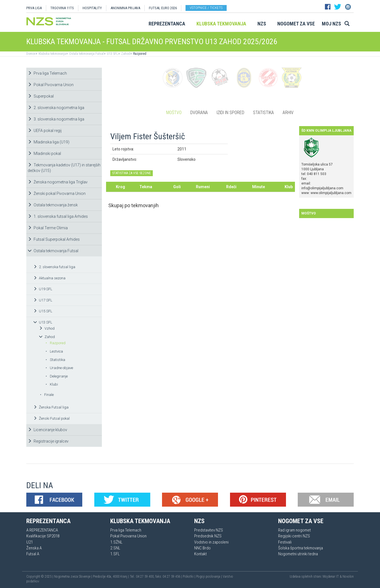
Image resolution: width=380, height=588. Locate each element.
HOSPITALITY (92, 8)
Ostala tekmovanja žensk (53, 205)
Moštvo (174, 113)
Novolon (348, 577)
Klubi (52, 384)
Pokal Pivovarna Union (51, 85)
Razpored (139, 54)
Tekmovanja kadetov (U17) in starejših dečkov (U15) (64, 168)
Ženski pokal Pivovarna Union (57, 193)
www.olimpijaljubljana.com (331, 193)
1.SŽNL (116, 542)
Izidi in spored (230, 113)
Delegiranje (57, 376)
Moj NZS (331, 24)
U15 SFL (43, 311)
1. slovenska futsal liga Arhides (58, 216)
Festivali (285, 542)
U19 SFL (43, 289)
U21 (30, 542)
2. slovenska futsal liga (54, 267)
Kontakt (200, 554)
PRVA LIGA (34, 8)
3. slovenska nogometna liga (56, 119)
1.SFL (115, 554)
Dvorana (199, 113)
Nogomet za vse (296, 24)
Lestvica (54, 351)
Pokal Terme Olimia (48, 228)
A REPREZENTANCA (42, 530)
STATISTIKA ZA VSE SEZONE (132, 173)
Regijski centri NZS (294, 536)
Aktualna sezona (49, 278)
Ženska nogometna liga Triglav (58, 182)
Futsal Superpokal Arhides (54, 239)
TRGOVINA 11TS (62, 8)
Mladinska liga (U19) (49, 142)
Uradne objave (59, 368)
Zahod (125, 54)
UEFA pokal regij (45, 131)
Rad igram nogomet (295, 530)
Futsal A (33, 554)
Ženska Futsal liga (51, 407)
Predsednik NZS (208, 536)
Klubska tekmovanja (221, 24)
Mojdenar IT (331, 577)
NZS (262, 24)
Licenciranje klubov (47, 430)
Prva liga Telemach (47, 73)
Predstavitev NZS (209, 530)
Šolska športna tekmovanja (301, 548)
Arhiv (288, 113)
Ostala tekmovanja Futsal (86, 54)
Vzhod (47, 328)
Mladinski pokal (44, 154)
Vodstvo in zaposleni (211, 542)
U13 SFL (112, 54)
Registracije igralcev (48, 441)
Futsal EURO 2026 (163, 8)
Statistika (55, 360)
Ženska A (34, 548)
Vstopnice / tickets (206, 8)
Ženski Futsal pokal (51, 418)
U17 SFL (43, 300)
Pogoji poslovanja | (209, 577)
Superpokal (41, 96)
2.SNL (115, 548)
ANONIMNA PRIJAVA (125, 8)
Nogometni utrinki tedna (298, 554)
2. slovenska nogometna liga (56, 108)
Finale (47, 395)
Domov (31, 54)
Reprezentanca (167, 24)
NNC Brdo (202, 548)
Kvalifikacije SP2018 (43, 536)
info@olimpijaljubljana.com (322, 188)
